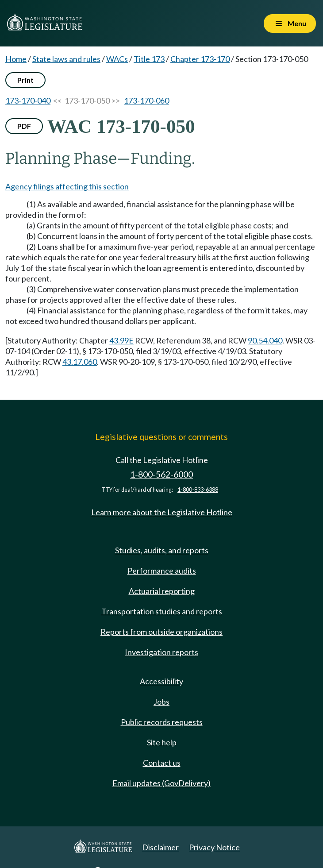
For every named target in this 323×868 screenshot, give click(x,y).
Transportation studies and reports (162, 611)
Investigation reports (161, 652)
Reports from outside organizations (161, 632)
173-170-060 (146, 100)
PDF (24, 126)
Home (16, 59)
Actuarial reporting (162, 591)
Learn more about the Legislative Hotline (162, 512)
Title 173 (149, 59)
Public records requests (162, 722)
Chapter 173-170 (200, 59)
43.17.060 (80, 362)
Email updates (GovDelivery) (161, 783)
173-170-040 (28, 100)
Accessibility (161, 681)
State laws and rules (66, 59)
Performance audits (162, 571)
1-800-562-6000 (161, 474)
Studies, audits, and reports (162, 550)
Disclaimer (160, 847)
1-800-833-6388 (198, 490)
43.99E (121, 340)
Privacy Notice (214, 847)
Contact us (162, 763)
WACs (117, 59)
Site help (162, 742)
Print (25, 80)
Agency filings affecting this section (67, 186)
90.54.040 (265, 340)
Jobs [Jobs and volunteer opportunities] (161, 702)
